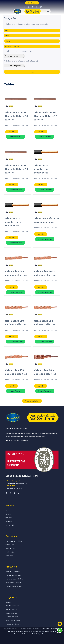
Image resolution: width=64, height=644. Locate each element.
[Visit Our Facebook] (24, 7)
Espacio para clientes (13, 621)
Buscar (32, 72)
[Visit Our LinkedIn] (37, 7)
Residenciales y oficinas (14, 541)
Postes (7, 36)
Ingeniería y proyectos (14, 586)
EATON (8, 514)
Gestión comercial (12, 617)
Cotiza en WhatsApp (16, 137)
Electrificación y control (12, 46)
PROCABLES (10, 525)
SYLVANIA (9, 518)
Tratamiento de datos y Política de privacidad (23, 631)
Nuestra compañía (12, 606)
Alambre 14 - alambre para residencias (42, 169)
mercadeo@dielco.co (15, 488)
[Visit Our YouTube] (33, 7)
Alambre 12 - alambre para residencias (13, 222)
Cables (7, 30)
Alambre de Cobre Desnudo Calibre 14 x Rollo (17, 116)
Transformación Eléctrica (14, 579)
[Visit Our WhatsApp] (41, 7)
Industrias (9, 556)
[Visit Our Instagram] (28, 7)
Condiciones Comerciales (50, 629)
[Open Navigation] (48, 11)
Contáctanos (32, 3)
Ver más (12, 132)
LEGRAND (9, 522)
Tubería (7, 41)
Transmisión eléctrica (13, 575)
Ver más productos (32, 401)
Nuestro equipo (11, 610)
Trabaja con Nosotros (13, 624)
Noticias (8, 602)
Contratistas (10, 552)
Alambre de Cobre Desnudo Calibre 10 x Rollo (17, 169)
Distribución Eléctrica (13, 583)
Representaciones (12, 613)
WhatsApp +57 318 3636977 (17, 483)
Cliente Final (10, 545)
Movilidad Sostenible (13, 572)
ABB (7, 511)
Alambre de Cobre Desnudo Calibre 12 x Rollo (46, 116)
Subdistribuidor (11, 548)
